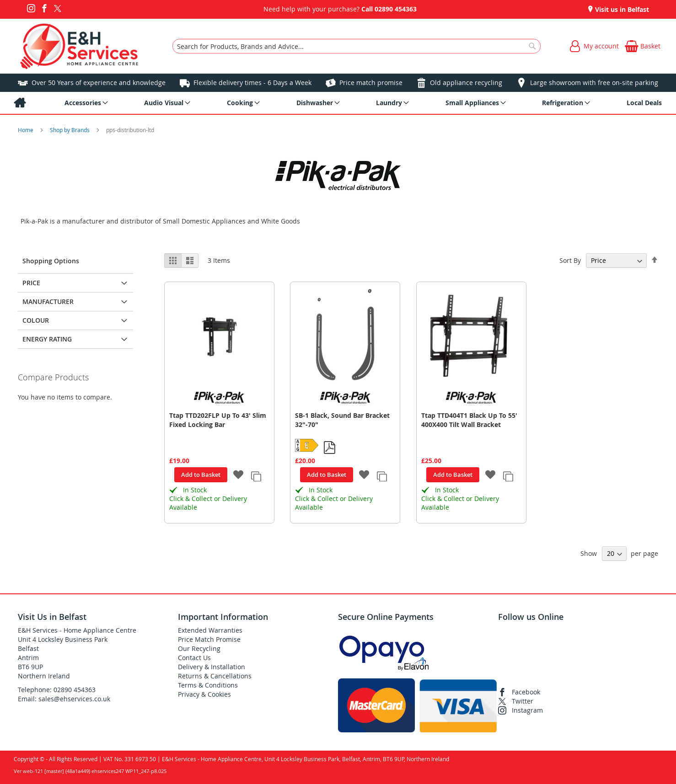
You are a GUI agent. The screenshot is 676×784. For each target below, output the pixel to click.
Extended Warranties (210, 630)
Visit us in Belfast (621, 9)
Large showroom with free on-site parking (594, 83)
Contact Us (194, 658)
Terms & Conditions (208, 685)
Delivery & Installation (212, 667)
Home (26, 130)
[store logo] (79, 46)
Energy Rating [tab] (47, 339)
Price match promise (371, 83)
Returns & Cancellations (215, 676)
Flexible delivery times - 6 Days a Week (252, 83)
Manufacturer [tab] (48, 301)
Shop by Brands (70, 130)
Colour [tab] (36, 320)
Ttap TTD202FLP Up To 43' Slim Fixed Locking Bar (218, 420)
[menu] (338, 103)
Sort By (570, 260)
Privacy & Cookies (204, 694)
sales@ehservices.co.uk (74, 699)
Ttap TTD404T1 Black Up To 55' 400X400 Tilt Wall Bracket (469, 420)
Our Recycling (199, 648)
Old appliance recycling (466, 83)
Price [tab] (31, 283)
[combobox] (356, 46)
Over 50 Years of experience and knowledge (99, 83)
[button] (239, 475)
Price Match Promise (209, 639)
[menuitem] (19, 103)
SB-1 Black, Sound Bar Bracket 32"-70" (342, 420)
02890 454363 (396, 9)
